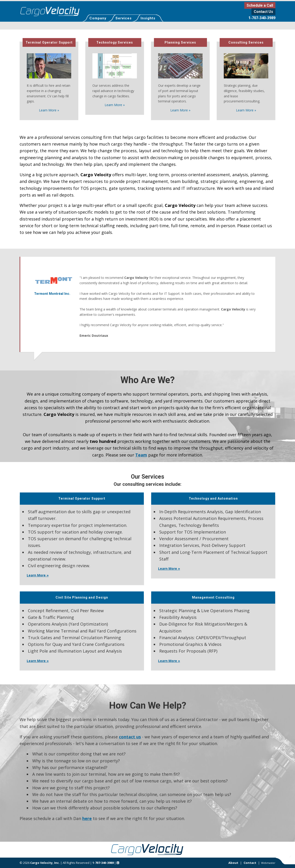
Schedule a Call (260, 5)
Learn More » (49, 110)
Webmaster (268, 863)
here (87, 818)
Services (124, 18)
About (233, 863)
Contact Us (263, 12)
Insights (148, 18)
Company (98, 18)
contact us (130, 737)
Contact (250, 863)
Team (141, 455)
